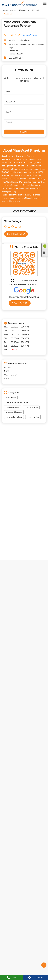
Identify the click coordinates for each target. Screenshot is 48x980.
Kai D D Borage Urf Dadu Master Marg (19, 924)
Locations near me (9, 10)
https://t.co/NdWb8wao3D (14, 740)
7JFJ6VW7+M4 (10, 483)
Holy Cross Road (23, 914)
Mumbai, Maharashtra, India (15, 486)
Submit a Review (31, 35)
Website (24, 884)
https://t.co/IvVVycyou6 (13, 770)
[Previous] (3, 863)
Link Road (8, 929)
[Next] (45, 863)
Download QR (20, 303)
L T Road (8, 914)
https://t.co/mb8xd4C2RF (14, 803)
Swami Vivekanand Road (27, 929)
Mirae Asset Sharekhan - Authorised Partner (24, 837)
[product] (24, 122)
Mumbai (36, 10)
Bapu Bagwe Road (11, 919)
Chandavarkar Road (12, 933)
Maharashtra (24, 10)
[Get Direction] (29, 485)
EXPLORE (25, 597)
